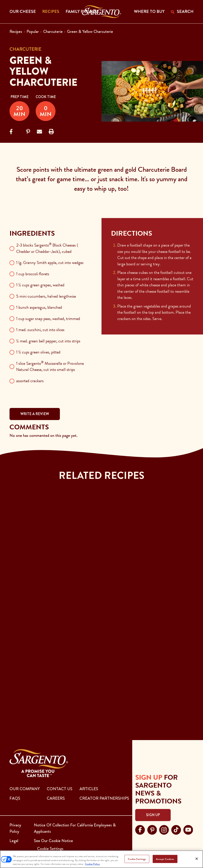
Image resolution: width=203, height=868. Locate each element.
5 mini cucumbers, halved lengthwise (46, 296)
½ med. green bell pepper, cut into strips (48, 341)
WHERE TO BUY (149, 11)
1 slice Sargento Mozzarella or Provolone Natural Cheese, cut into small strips (50, 367)
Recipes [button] (51, 11)
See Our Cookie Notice (53, 841)
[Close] (197, 859)
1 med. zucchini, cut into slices (40, 330)
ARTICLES (89, 789)
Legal (14, 841)
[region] (101, 859)
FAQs (15, 798)
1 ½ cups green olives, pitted (38, 352)
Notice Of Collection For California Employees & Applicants (75, 828)
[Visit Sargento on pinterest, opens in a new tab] (152, 829)
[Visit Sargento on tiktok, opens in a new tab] (176, 829)
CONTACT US (60, 789)
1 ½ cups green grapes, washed (40, 285)
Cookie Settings (137, 859)
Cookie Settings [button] (50, 849)
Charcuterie (53, 31)
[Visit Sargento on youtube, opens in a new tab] (188, 829)
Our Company (25, 789)
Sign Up (153, 815)
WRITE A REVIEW (35, 414)
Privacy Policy (15, 828)
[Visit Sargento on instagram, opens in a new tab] (164, 829)
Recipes (16, 31)
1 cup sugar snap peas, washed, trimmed (48, 319)
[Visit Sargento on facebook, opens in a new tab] (140, 829)
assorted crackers (30, 381)
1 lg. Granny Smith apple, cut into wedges (50, 263)
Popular (33, 31)
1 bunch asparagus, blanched (39, 307)
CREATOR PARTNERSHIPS (104, 798)
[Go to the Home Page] (102, 12)
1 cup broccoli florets (33, 274)
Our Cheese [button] (23, 11)
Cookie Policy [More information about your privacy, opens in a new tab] (92, 864)
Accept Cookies (165, 859)
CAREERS (56, 798)
